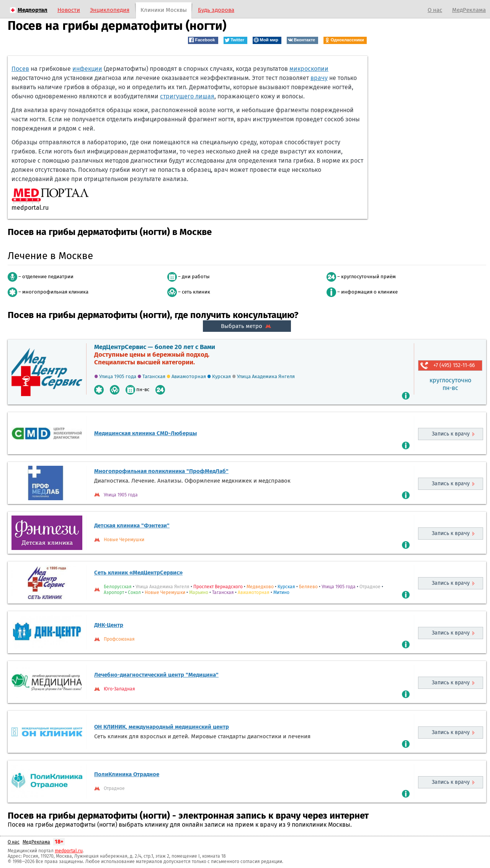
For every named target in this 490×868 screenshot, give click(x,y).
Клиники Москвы (164, 10)
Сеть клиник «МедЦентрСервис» (138, 573)
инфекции (87, 69)
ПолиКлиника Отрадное (127, 774)
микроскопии (309, 69)
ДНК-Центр (109, 625)
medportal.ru (69, 851)
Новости (69, 10)
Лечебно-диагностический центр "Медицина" (156, 675)
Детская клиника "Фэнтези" (132, 525)
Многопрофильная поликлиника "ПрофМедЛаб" (161, 471)
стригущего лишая (187, 96)
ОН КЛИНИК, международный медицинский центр (162, 727)
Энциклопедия (110, 10)
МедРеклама (469, 10)
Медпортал (33, 10)
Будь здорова (216, 10)
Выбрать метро (247, 326)
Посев (20, 69)
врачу (319, 78)
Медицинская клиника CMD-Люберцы (145, 433)
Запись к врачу (451, 434)
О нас (435, 10)
